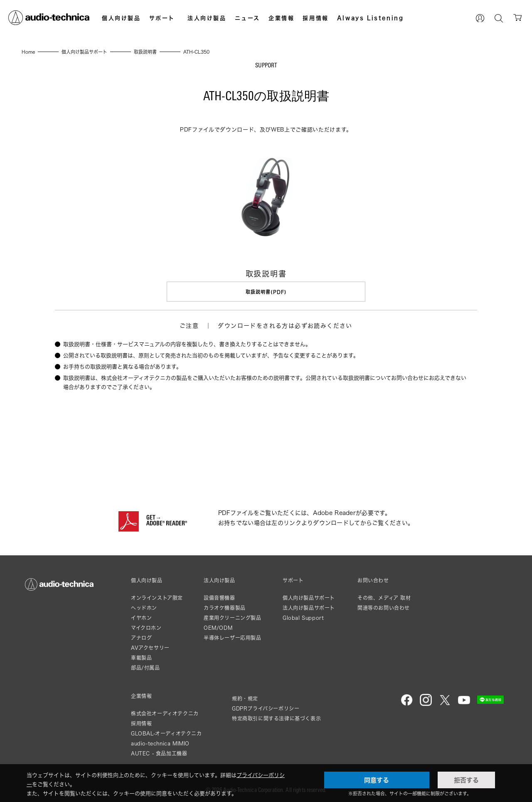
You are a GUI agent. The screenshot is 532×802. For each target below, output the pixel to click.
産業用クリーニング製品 (233, 618)
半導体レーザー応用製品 (233, 638)
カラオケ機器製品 (225, 608)
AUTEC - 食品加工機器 (159, 754)
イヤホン (141, 618)
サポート (162, 18)
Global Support (303, 618)
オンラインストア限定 (157, 598)
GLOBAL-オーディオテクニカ (166, 734)
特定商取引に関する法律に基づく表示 (276, 719)
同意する (377, 780)
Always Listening (371, 18)
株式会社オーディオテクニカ (165, 714)
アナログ (141, 638)
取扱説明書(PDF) (266, 292)
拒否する (466, 780)
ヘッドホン (144, 608)
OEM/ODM (218, 628)
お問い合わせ (373, 581)
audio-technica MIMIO (160, 744)
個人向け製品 (121, 18)
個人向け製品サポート (309, 598)
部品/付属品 (145, 668)
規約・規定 (245, 699)
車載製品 (141, 658)
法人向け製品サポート (309, 608)
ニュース (248, 18)
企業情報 (281, 18)
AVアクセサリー (150, 648)
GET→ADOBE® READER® (167, 521)
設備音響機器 (219, 598)
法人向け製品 (207, 18)
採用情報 (315, 18)
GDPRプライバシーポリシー (266, 709)
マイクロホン (146, 628)
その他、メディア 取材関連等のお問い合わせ (384, 603)
